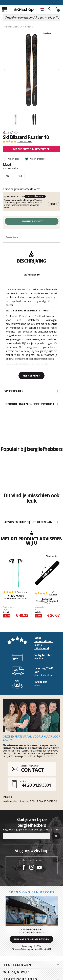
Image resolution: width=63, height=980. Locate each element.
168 (20, 176)
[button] (32, 391)
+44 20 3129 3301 (35, 785)
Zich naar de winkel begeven (32, 939)
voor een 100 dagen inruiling (32, 2)
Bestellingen (17, 965)
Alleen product (37, 159)
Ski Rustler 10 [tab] (32, 275)
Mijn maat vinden (10, 168)
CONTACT (32, 770)
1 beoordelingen (25, 141)
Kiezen (54, 204)
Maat (7, 164)
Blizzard (10, 132)
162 (8, 176)
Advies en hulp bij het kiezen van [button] (32, 522)
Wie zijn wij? (16, 972)
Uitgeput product (32, 221)
